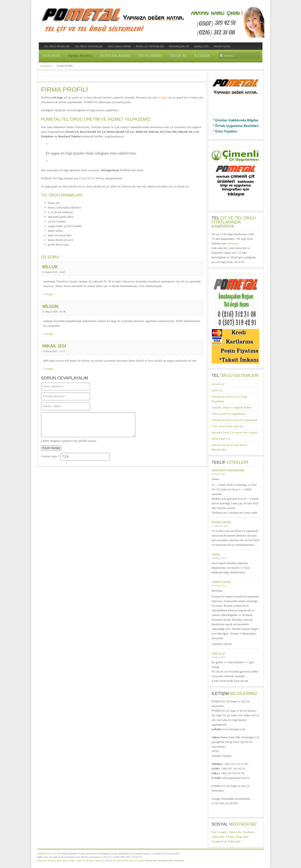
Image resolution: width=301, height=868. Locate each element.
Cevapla (48, 294)
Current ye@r (50, 456)
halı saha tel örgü (66, 860)
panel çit (100, 860)
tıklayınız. (233, 243)
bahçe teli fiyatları (47, 860)
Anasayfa (46, 66)
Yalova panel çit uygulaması (229, 414)
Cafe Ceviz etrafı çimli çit (227, 426)
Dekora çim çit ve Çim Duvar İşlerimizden (230, 447)
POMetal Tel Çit (46, 853)
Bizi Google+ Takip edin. (227, 832)
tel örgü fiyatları (121, 860)
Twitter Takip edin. (237, 837)
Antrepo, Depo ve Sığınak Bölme (232, 407)
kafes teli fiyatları (86, 860)
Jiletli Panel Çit (221, 439)
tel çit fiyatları (137, 860)
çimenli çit (218, 384)
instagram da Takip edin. (227, 841)
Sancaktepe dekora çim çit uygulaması (235, 420)
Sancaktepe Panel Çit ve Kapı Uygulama (230, 399)
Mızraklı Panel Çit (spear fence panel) (235, 432)
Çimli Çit (217, 390)
